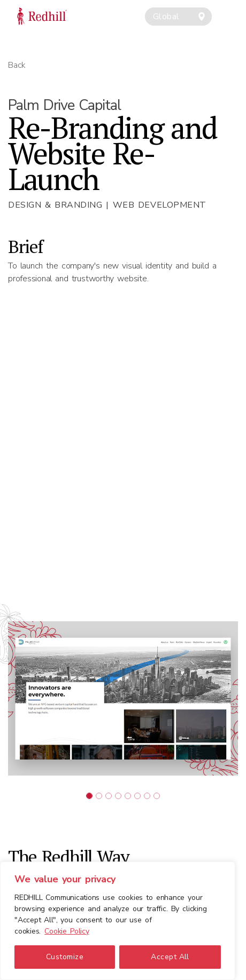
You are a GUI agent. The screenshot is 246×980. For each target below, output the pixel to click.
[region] (118, 921)
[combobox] (178, 17)
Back (17, 65)
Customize (65, 957)
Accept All (170, 957)
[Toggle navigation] (231, 10)
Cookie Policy (67, 931)
